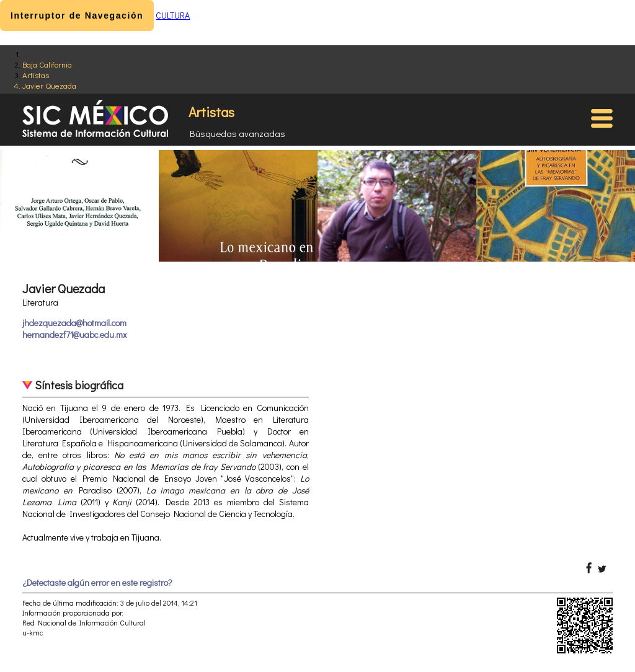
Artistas (36, 75)
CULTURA (173, 15)
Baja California (47, 64)
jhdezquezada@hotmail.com (74, 323)
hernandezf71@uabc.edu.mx (74, 334)
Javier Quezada (49, 85)
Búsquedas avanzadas (238, 133)
